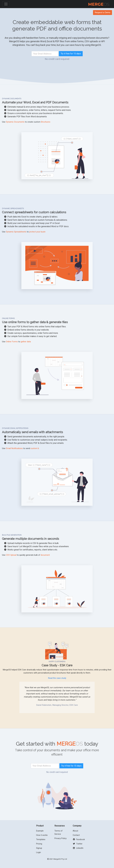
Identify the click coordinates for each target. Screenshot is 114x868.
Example (40, 831)
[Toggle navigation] (6, 4)
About (75, 831)
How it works (42, 835)
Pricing (39, 844)
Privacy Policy (60, 838)
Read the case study (57, 678)
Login (39, 852)
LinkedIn (78, 848)
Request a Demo (103, 12)
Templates (41, 839)
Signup (39, 848)
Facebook (79, 839)
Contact (76, 835)
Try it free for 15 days (71, 54)
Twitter (78, 844)
